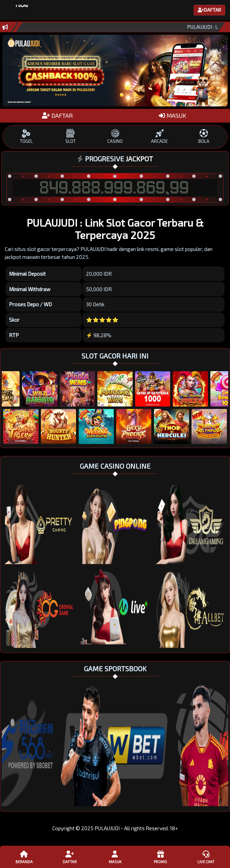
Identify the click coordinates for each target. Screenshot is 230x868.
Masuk (115, 857)
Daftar (69, 857)
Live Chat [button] (206, 857)
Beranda (24, 857)
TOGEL (26, 136)
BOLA (204, 136)
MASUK (173, 115)
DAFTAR (57, 115)
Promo (161, 857)
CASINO (115, 136)
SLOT (71, 136)
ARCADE (159, 136)
